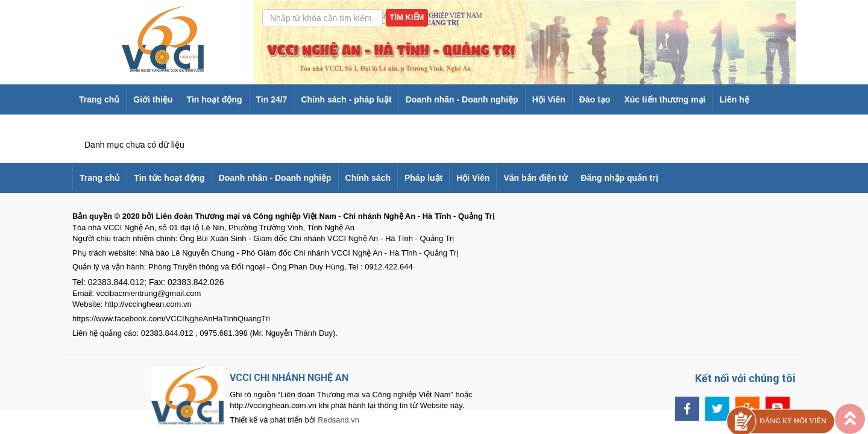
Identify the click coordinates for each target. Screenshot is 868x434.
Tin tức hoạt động (169, 178)
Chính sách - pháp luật (346, 99)
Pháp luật (423, 178)
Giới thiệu (153, 99)
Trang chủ (99, 99)
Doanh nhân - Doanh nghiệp (462, 99)
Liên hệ (734, 99)
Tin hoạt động (215, 99)
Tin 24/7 (272, 99)
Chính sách (368, 178)
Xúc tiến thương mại (665, 99)
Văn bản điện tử (535, 178)
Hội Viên (549, 99)
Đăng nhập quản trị (620, 178)
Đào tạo (595, 99)
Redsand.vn (320, 420)
